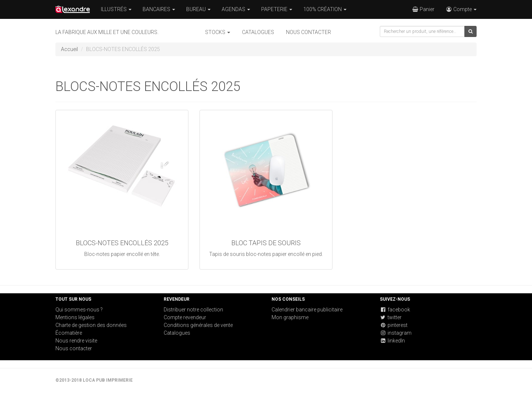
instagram (396, 333)
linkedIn (392, 341)
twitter (391, 317)
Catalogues (258, 32)
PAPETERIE (277, 9)
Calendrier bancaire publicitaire (307, 310)
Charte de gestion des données (91, 325)
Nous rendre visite (76, 341)
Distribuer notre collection (193, 310)
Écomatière (69, 333)
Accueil (69, 49)
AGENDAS (236, 9)
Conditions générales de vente (198, 325)
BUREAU (198, 9)
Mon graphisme (290, 317)
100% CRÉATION (325, 9)
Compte (461, 9)
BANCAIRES (159, 9)
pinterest (394, 325)
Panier (423, 9)
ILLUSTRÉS (116, 9)
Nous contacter (308, 32)
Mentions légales (75, 317)
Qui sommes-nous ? (79, 310)
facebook (395, 310)
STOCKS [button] (218, 32)
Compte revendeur (185, 317)
